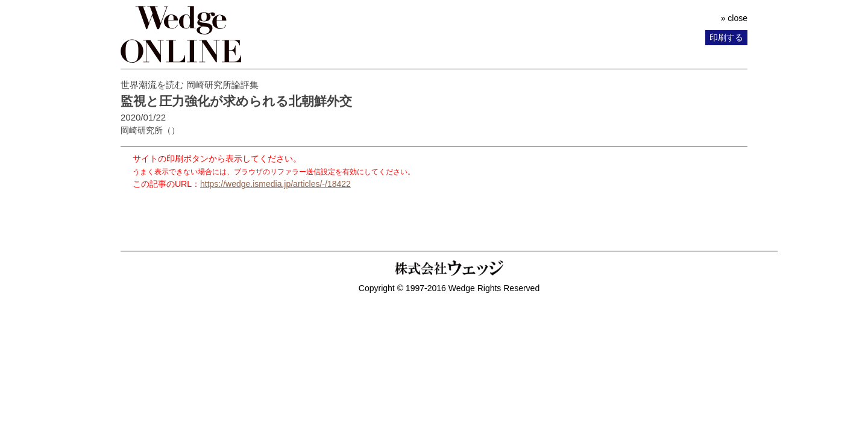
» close (734, 18)
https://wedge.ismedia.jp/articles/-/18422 (275, 184)
